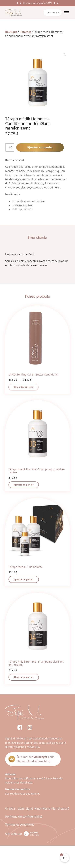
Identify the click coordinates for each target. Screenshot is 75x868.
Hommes (25, 32)
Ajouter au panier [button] (24, 485)
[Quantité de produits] (10, 147)
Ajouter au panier (40, 147)
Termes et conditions (20, 824)
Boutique (11, 32)
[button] (64, 54)
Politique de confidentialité (24, 816)
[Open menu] (67, 13)
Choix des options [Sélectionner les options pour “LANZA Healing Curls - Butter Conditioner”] (23, 387)
